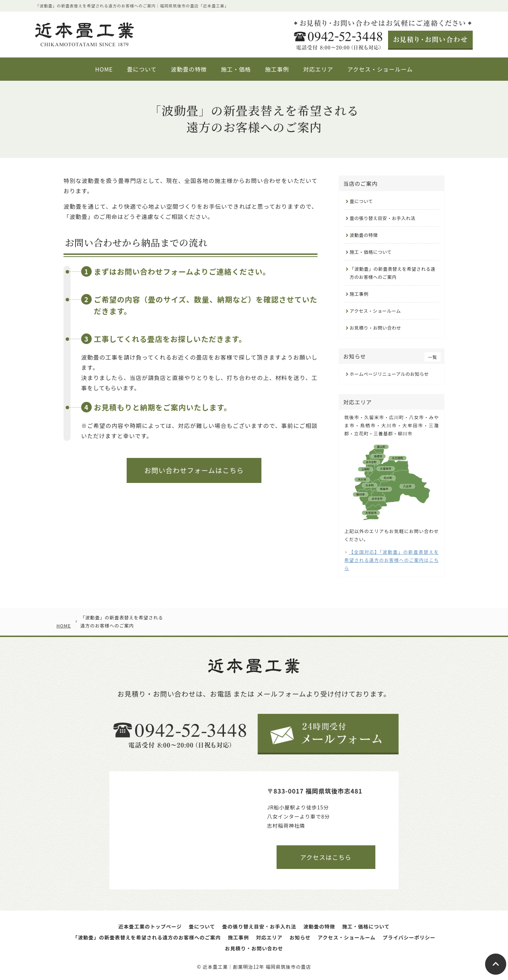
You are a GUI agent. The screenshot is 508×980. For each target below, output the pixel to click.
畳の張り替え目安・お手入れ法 (382, 218)
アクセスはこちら (326, 857)
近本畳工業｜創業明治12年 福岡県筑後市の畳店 (257, 967)
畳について (361, 201)
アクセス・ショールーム (375, 311)
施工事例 (359, 294)
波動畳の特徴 (364, 235)
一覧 (433, 357)
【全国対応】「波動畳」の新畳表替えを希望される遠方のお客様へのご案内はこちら (392, 560)
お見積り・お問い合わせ (375, 328)
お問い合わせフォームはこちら (194, 470)
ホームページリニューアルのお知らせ (389, 374)
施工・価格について (371, 252)
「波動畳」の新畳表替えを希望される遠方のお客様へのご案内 (392, 273)
